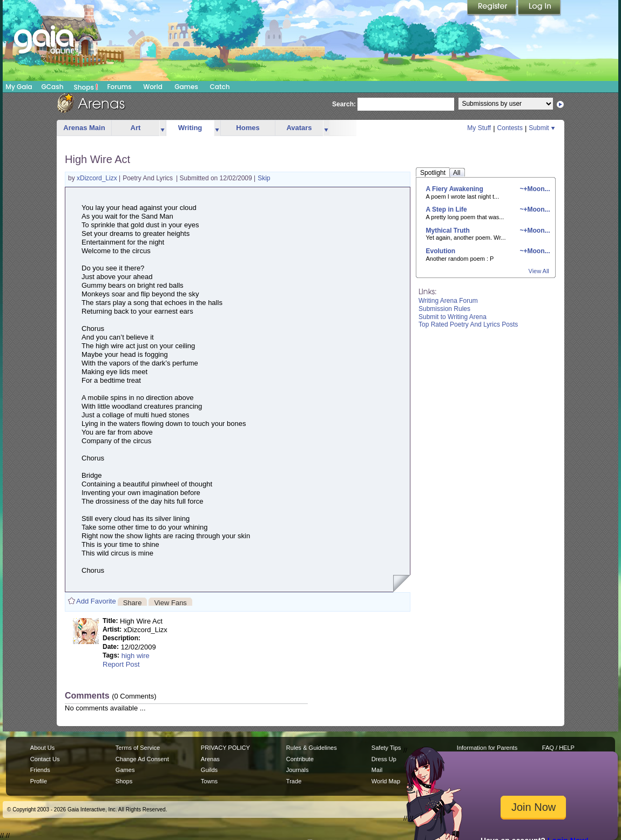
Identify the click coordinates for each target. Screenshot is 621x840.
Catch (220, 87)
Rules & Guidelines (312, 748)
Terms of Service (138, 748)
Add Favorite (96, 601)
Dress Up (384, 759)
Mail (377, 770)
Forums (119, 87)
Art (136, 128)
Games (186, 87)
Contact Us (45, 759)
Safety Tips (386, 748)
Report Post (121, 664)
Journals (298, 770)
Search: (344, 104)
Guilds (209, 770)
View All (539, 271)
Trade (294, 781)
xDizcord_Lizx (98, 178)
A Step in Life (447, 209)
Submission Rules (444, 309)
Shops (86, 87)
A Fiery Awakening (455, 189)
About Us (42, 748)
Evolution (441, 251)
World (153, 87)
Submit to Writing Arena (453, 317)
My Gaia (19, 87)
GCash (53, 87)
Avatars (299, 128)
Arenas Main (84, 128)
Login (539, 8)
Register (492, 8)
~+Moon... (534, 189)
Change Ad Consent (142, 759)
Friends (40, 770)
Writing (190, 128)
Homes (248, 128)
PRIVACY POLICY (225, 748)
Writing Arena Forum (448, 301)
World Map (386, 781)
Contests (510, 128)
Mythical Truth (448, 231)
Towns (209, 781)
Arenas (210, 759)
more (163, 128)
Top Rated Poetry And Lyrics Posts (468, 324)
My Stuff (479, 128)
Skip (264, 178)
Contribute (300, 759)
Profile (39, 781)
